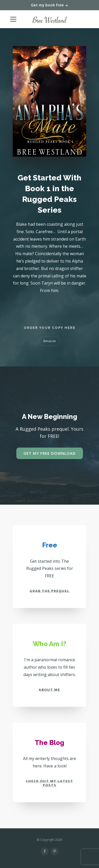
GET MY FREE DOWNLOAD (50, 453)
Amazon (50, 341)
